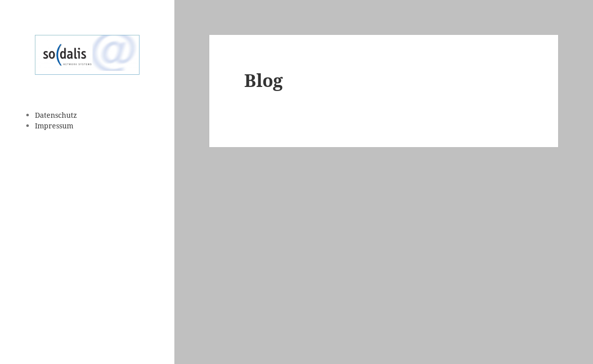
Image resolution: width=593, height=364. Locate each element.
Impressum (54, 126)
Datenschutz (56, 115)
